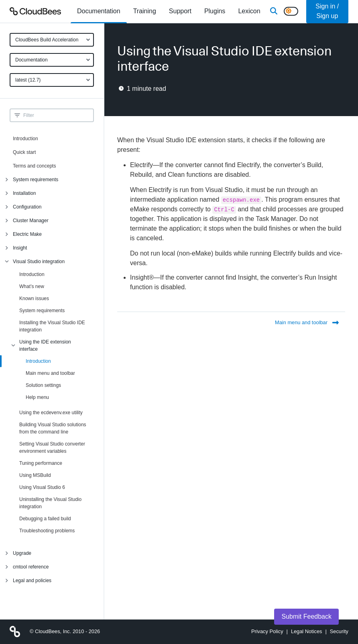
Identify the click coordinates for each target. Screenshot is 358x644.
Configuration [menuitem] (27, 207)
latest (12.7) (28, 80)
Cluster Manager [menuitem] (31, 221)
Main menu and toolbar (50, 373)
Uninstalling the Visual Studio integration (50, 503)
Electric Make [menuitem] (27, 234)
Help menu (37, 397)
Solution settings (43, 385)
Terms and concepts (34, 166)
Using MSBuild (35, 475)
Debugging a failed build (45, 519)
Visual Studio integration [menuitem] (39, 262)
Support (180, 11)
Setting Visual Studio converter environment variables (52, 448)
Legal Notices (307, 631)
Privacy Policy (267, 631)
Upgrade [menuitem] (22, 553)
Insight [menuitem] (20, 248)
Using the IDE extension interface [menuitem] (45, 346)
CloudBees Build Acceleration (47, 40)
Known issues (34, 298)
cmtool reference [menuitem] (31, 567)
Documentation (32, 60)
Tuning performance (41, 463)
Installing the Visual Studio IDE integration (52, 326)
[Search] (274, 11)
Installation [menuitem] (24, 193)
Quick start (24, 152)
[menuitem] (99, 11)
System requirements (42, 311)
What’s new (32, 286)
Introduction (25, 139)
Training (145, 11)
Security (339, 631)
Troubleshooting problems (47, 531)
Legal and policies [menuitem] (32, 581)
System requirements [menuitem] (36, 180)
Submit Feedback (306, 616)
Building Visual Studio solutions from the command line (53, 428)
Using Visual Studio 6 (42, 487)
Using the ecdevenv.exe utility (51, 413)
